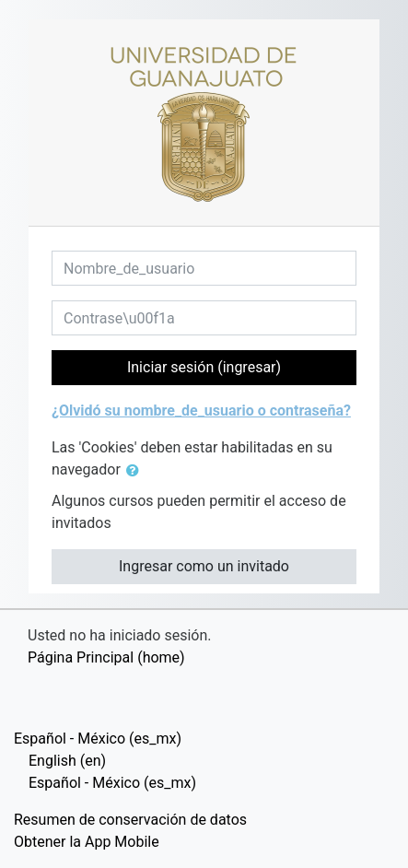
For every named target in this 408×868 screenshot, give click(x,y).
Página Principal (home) (106, 657)
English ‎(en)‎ (67, 761)
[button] (136, 471)
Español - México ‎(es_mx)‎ (98, 739)
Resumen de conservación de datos (130, 820)
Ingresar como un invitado (204, 566)
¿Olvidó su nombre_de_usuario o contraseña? (201, 411)
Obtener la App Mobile (87, 842)
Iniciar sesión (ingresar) (204, 367)
